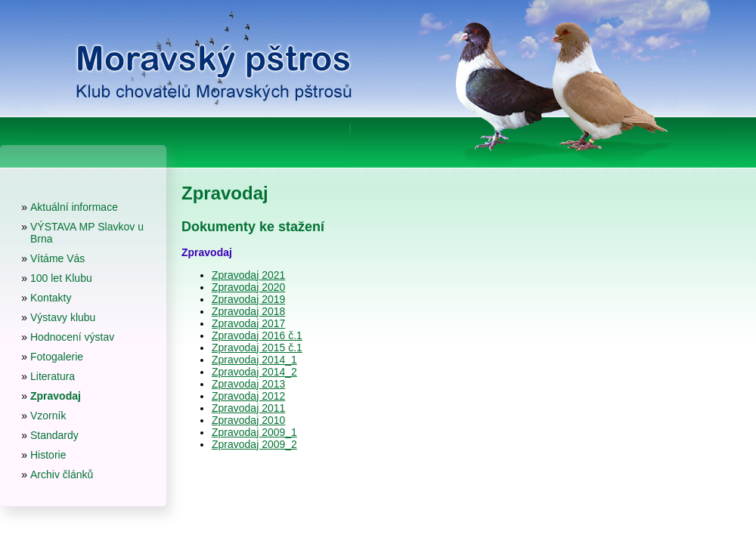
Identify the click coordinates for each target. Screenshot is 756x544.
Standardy (54, 435)
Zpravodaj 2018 (248, 311)
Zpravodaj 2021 (248, 275)
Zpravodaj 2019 (248, 299)
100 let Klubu (61, 278)
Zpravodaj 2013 (248, 384)
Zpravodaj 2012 (248, 396)
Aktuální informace (74, 207)
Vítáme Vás (57, 258)
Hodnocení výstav (72, 337)
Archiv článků (62, 474)
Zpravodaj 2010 (248, 420)
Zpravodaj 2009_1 (254, 432)
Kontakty (51, 298)
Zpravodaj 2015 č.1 (257, 348)
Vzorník (48, 416)
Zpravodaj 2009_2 (254, 444)
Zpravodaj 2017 (248, 323)
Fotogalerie (57, 357)
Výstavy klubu (63, 317)
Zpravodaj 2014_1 (254, 360)
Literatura (53, 376)
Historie (48, 455)
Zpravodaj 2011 (248, 408)
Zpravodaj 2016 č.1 (257, 335)
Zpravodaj (56, 396)
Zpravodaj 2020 (248, 287)
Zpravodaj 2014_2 (254, 372)
